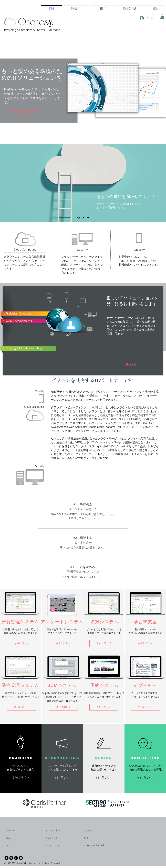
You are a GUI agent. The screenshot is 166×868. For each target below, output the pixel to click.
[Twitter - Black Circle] (11, 858)
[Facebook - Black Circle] (7, 858)
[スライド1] (79, 218)
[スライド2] (84, 218)
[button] (162, 17)
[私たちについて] (58, 845)
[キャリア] (15, 845)
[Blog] (93, 838)
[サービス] (16, 830)
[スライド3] (88, 218)
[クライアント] (55, 838)
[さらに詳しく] (145, 707)
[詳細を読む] (25, 114)
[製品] (15, 838)
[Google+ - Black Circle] (16, 858)
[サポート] (92, 830)
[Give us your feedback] (96, 845)
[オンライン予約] (55, 830)
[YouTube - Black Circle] (21, 858)
